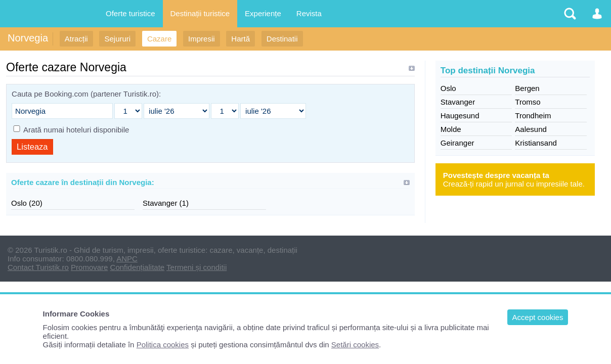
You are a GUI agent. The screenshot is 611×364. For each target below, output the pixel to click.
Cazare (159, 39)
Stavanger (458, 102)
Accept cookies (538, 317)
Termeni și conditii (197, 267)
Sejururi (117, 39)
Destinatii (282, 39)
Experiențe (263, 13)
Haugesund (460, 116)
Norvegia (28, 38)
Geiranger (457, 143)
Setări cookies (355, 345)
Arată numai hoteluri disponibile (76, 130)
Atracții (76, 39)
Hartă (241, 39)
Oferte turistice (130, 13)
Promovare (89, 267)
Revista (309, 13)
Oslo (448, 88)
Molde (451, 129)
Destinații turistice (200, 13)
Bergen (527, 88)
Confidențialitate (138, 267)
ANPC (127, 259)
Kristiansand (536, 143)
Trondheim (533, 116)
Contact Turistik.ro (38, 267)
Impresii (202, 39)
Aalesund (531, 129)
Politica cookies (163, 345)
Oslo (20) (27, 203)
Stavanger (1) (166, 203)
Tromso (528, 102)
